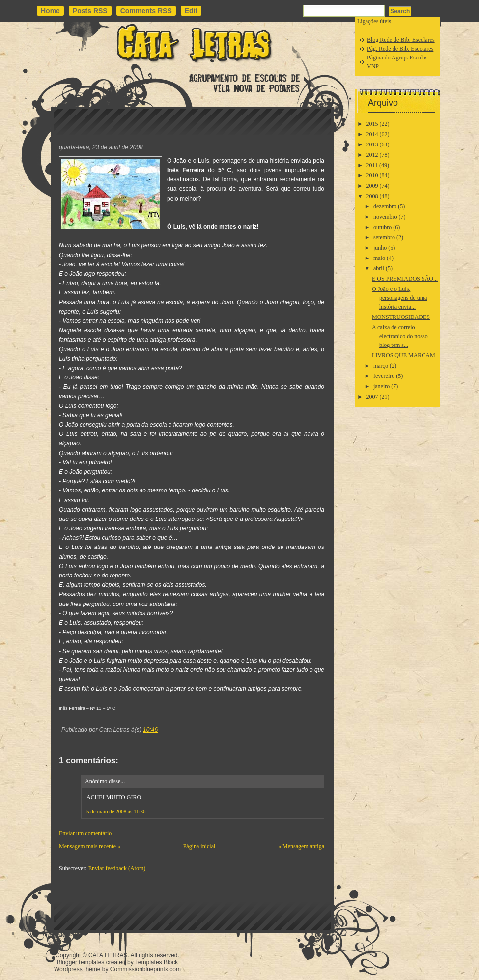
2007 (372, 397)
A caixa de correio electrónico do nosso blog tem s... (400, 336)
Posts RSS (90, 11)
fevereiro (384, 376)
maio (379, 258)
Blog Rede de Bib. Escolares (401, 40)
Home (50, 11)
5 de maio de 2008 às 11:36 (116, 811)
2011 (372, 165)
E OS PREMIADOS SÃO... (405, 279)
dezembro (385, 206)
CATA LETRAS (108, 955)
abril (379, 268)
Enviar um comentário (85, 833)
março (381, 366)
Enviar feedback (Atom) (117, 868)
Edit (191, 11)
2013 (372, 144)
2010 (372, 175)
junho (380, 248)
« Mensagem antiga (301, 846)
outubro (382, 227)
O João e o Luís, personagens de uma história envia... (399, 298)
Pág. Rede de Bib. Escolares (400, 49)
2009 (372, 186)
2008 (372, 196)
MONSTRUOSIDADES (401, 317)
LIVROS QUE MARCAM (404, 355)
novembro (385, 217)
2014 (372, 134)
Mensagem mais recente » (90, 846)
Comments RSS (146, 11)
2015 (372, 124)
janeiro (381, 386)
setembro (384, 237)
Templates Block (156, 962)
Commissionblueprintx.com (145, 969)
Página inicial (199, 846)
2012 (372, 155)
